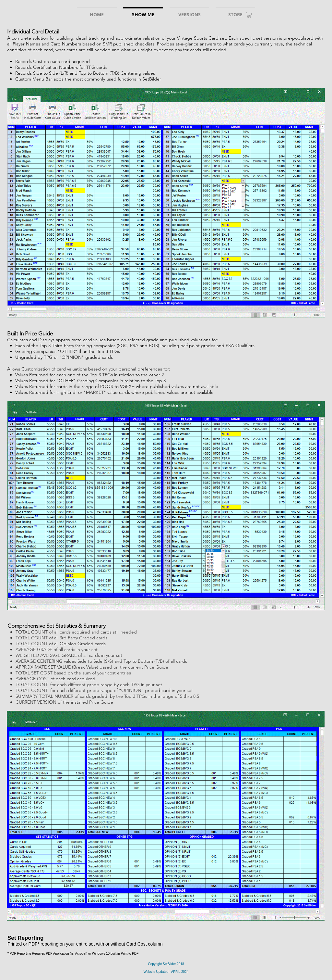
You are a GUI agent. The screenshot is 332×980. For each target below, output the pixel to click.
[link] (249, 15)
